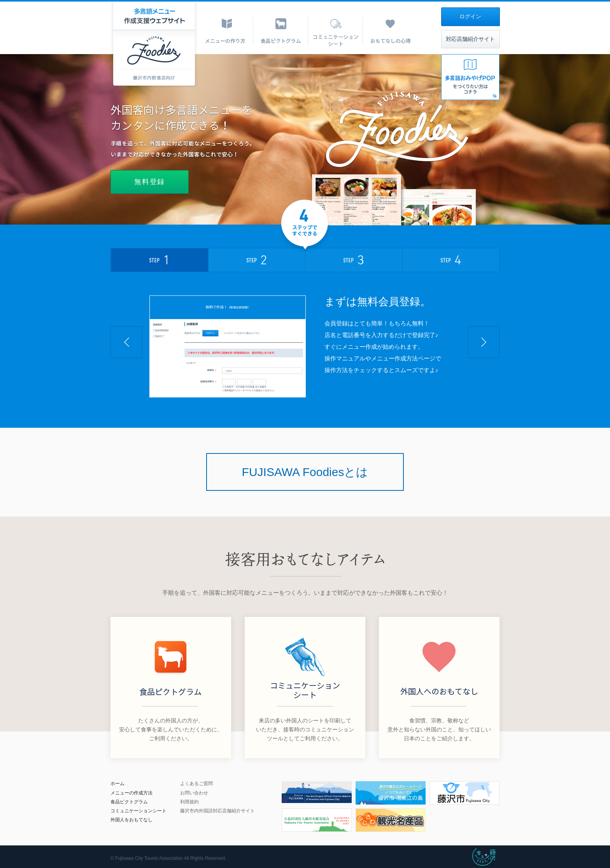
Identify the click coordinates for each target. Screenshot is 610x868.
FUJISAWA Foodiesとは (305, 472)
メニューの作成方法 (131, 793)
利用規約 (189, 802)
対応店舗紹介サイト (470, 39)
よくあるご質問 (196, 784)
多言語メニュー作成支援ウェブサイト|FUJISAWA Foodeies (154, 44)
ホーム (117, 784)
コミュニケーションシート (138, 811)
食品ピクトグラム (129, 802)
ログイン (470, 17)
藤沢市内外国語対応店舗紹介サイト (217, 811)
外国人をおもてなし (131, 820)
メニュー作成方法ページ (403, 358)
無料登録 (150, 182)
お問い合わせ (194, 793)
